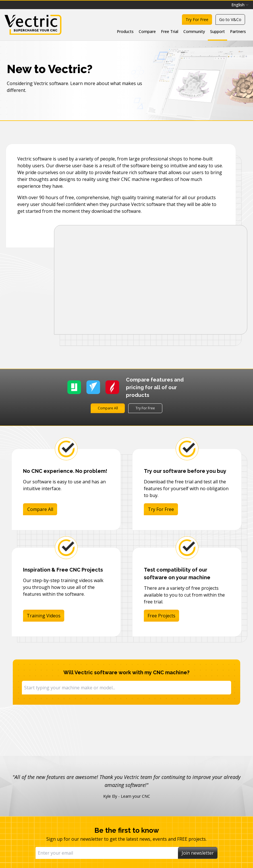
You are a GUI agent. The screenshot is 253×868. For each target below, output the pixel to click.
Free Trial (170, 31)
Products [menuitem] (125, 31)
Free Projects (161, 616)
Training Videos (44, 616)
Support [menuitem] (217, 31)
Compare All (108, 408)
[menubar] (240, 5)
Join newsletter (198, 853)
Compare (147, 31)
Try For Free (197, 19)
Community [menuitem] (194, 31)
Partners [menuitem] (238, 31)
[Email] (107, 853)
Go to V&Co (230, 19)
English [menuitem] (240, 5)
